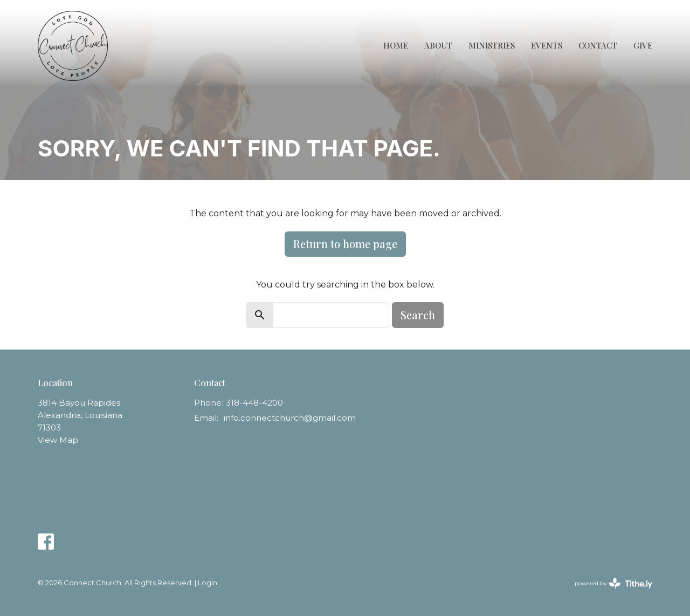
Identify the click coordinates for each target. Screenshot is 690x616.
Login (208, 583)
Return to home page (345, 244)
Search (418, 315)
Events (547, 45)
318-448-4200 (254, 403)
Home (396, 45)
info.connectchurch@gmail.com (290, 418)
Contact (598, 45)
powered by (613, 583)
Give (643, 45)
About (438, 45)
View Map (58, 440)
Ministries (492, 45)
